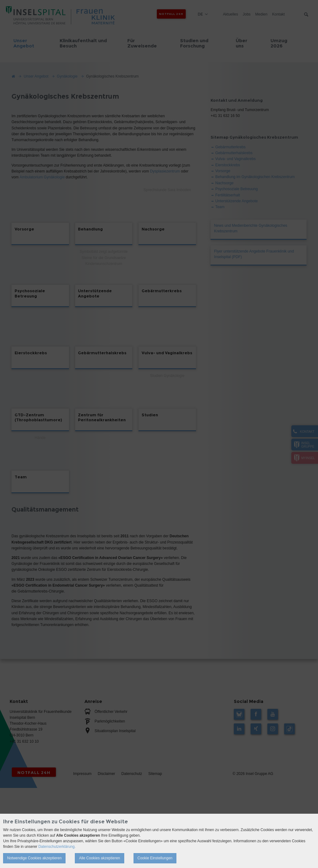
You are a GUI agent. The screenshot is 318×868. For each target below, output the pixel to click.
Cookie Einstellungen (155, 858)
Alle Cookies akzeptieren (99, 858)
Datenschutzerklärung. (57, 847)
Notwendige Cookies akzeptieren (34, 858)
